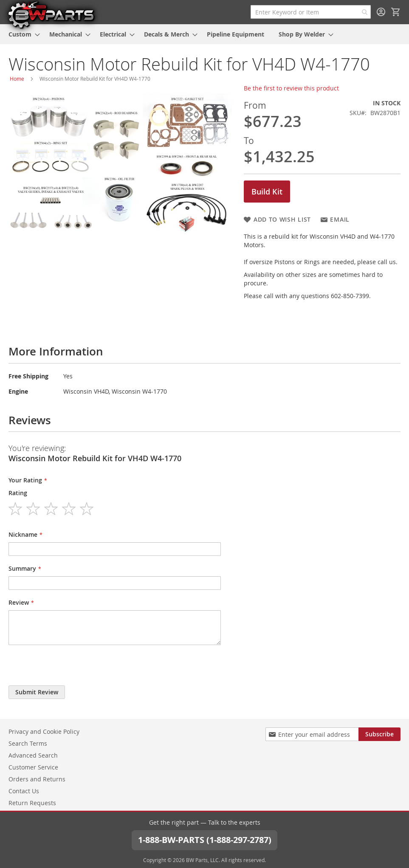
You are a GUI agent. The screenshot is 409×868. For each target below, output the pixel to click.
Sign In (381, 12)
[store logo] (51, 14)
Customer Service (33, 767)
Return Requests (32, 803)
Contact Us (24, 791)
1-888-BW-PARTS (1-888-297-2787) (205, 840)
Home (17, 79)
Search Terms (28, 743)
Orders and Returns (37, 779)
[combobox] (311, 12)
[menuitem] (22, 34)
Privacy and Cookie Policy (44, 731)
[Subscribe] (379, 734)
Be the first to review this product (291, 88)
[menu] (204, 34)
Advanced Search (33, 755)
